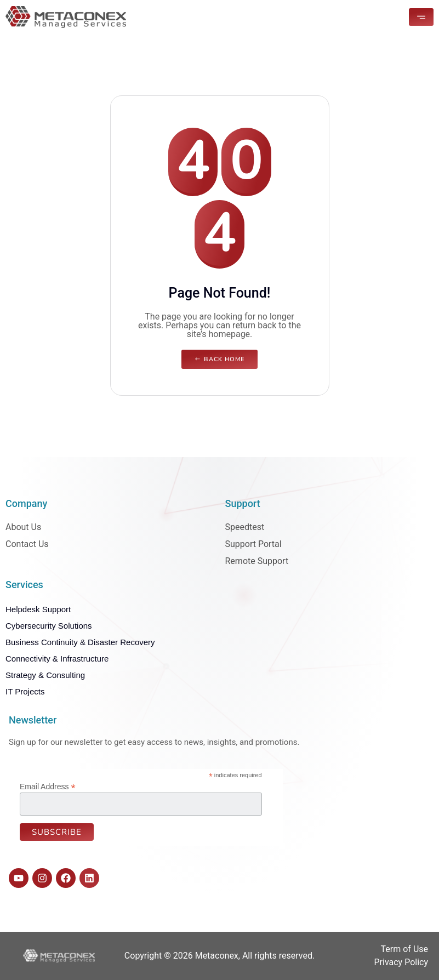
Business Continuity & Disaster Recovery (80, 642)
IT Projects (25, 691)
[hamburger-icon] (421, 17)
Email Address (48, 786)
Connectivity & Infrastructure (57, 659)
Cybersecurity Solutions (49, 626)
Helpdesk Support (38, 609)
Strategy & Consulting (45, 675)
